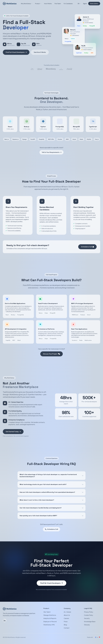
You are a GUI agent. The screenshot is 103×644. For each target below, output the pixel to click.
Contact (67, 628)
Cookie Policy (89, 615)
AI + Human (67, 612)
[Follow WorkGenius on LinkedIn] (5, 620)
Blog (65, 625)
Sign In (85, 4)
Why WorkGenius (27, 4)
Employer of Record (50, 622)
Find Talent (58, 4)
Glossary (87, 625)
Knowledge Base (90, 622)
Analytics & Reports (50, 618)
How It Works (48, 4)
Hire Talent (47, 612)
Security (87, 618)
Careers (66, 618)
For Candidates (68, 4)
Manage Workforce (50, 615)
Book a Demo (94, 4)
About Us (67, 615)
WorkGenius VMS (49, 625)
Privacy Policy (89, 612)
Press (66, 622)
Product (38, 4)
